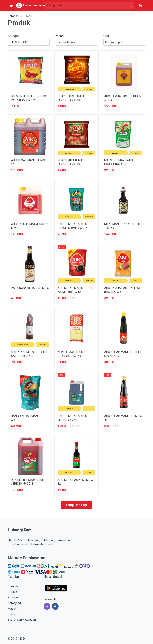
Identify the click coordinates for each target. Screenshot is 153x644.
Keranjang (14, 603)
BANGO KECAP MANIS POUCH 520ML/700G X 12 (74, 226)
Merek (60, 36)
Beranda (13, 16)
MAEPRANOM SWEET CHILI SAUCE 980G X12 (29, 354)
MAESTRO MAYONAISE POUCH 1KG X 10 (119, 162)
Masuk (12, 609)
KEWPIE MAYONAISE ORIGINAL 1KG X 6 (71, 354)
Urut (106, 36)
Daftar (12, 614)
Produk (12, 592)
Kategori (14, 36)
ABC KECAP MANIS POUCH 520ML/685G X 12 (76, 290)
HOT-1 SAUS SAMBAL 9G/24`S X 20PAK (72, 98)
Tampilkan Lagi (77, 505)
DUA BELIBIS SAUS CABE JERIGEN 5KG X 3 (27, 482)
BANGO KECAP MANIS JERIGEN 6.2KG (72, 418)
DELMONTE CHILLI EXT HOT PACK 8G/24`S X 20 (29, 98)
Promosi (13, 597)
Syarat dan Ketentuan (22, 620)
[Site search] (86, 5)
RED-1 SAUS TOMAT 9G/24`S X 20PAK (71, 162)
